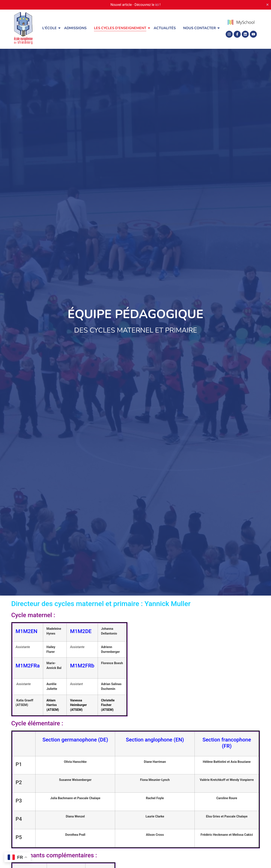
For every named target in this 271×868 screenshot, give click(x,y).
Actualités (165, 28)
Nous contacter (200, 28)
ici (157, 5)
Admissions (75, 28)
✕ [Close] (267, 5)
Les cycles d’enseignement (121, 28)
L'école (50, 28)
